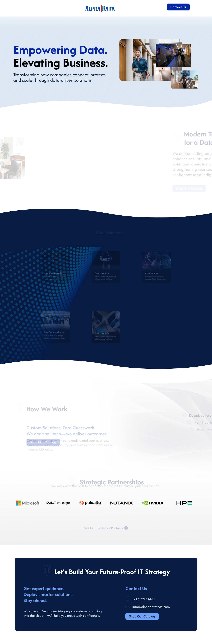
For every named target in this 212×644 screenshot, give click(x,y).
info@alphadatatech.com (151, 607)
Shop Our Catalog (142, 616)
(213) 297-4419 (144, 599)
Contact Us (178, 7)
